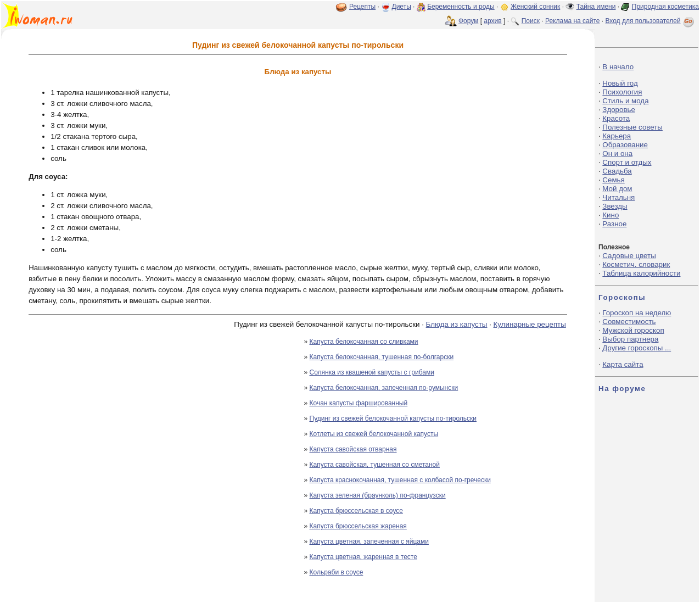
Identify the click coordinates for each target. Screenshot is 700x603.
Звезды (615, 206)
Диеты (402, 7)
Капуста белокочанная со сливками (364, 342)
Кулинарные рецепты (530, 324)
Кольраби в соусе (337, 572)
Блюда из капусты (457, 324)
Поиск (531, 21)
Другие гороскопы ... (637, 348)
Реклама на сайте (573, 21)
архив (492, 21)
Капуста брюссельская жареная (358, 526)
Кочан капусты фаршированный (359, 403)
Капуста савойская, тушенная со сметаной (375, 465)
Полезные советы (632, 127)
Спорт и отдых (627, 162)
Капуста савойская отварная (353, 449)
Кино (611, 215)
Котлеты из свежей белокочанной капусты (374, 434)
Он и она (617, 153)
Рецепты (362, 7)
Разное (614, 224)
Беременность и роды (461, 7)
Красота (616, 118)
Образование (625, 145)
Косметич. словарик (636, 264)
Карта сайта (623, 364)
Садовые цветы (629, 256)
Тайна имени (596, 7)
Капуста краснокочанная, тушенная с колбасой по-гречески (400, 480)
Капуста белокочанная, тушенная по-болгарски (382, 357)
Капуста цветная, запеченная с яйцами (369, 541)
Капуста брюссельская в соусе (356, 511)
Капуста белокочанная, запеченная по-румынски (384, 388)
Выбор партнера (630, 339)
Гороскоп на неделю (637, 313)
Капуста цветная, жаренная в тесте (363, 557)
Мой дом (617, 189)
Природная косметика (665, 7)
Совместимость (629, 322)
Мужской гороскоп (633, 330)
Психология (622, 92)
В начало (618, 67)
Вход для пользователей (651, 21)
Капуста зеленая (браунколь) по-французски (378, 495)
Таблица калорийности (641, 273)
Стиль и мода (625, 101)
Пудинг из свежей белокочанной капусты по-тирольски (393, 418)
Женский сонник (535, 7)
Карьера (617, 136)
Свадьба (617, 171)
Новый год (620, 83)
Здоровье (619, 110)
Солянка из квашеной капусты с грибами (372, 372)
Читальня (618, 197)
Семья (613, 180)
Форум (468, 21)
